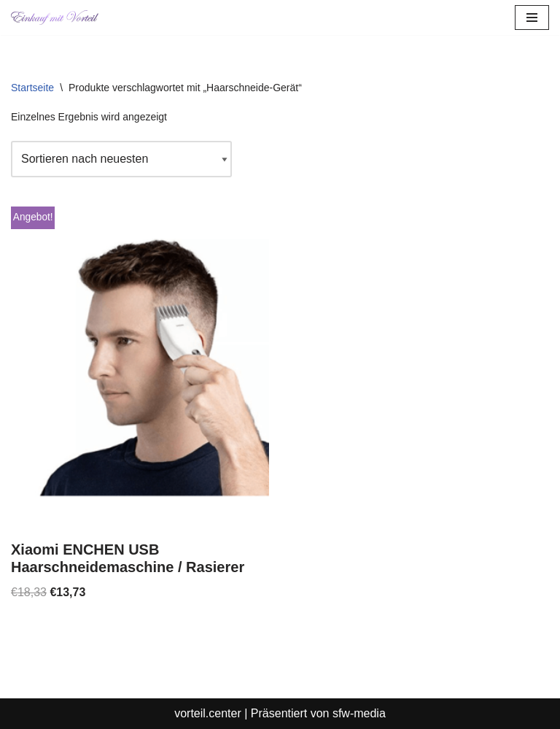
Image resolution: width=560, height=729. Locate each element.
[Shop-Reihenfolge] (121, 159)
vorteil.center (208, 713)
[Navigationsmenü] (532, 18)
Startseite (32, 88)
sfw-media (359, 713)
